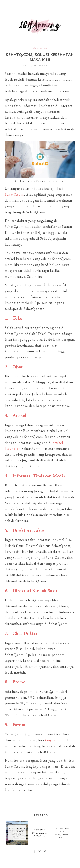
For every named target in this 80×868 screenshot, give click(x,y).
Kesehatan (40, 48)
